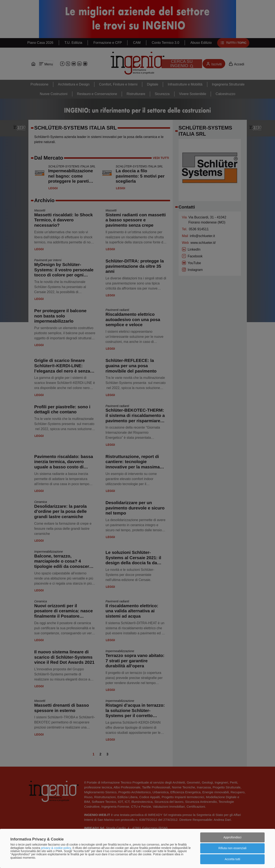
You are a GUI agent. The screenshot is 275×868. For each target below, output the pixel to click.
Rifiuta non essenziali (232, 848)
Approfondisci (233, 837)
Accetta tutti (232, 859)
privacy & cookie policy (56, 848)
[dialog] (137, 848)
